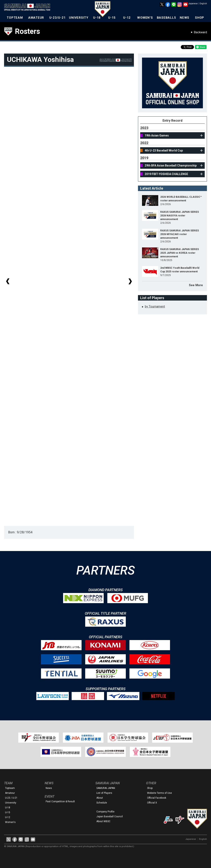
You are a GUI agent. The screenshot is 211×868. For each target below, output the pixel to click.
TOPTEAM (15, 18)
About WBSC (103, 821)
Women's (10, 822)
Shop (150, 788)
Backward (200, 32)
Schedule (102, 803)
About (100, 798)
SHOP (200, 18)
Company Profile (105, 812)
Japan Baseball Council (110, 816)
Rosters (27, 31)
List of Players (104, 793)
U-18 (97, 18)
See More (196, 285)
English (203, 4)
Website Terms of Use (159, 793)
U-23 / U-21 (11, 798)
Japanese (193, 4)
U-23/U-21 (58, 18)
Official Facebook (157, 798)
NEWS (185, 18)
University (11, 803)
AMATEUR (36, 18)
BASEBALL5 (166, 18)
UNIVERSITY (79, 18)
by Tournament (155, 306)
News (49, 788)
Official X (152, 803)
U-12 (127, 18)
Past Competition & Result (60, 801)
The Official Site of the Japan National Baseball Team (28, 8)
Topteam (10, 788)
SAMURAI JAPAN (106, 788)
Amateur (10, 793)
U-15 (112, 18)
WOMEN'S (145, 18)
